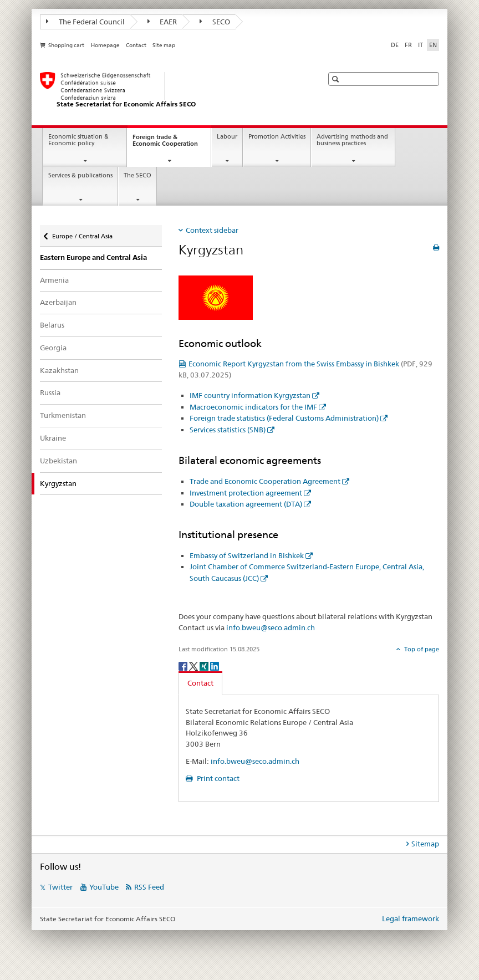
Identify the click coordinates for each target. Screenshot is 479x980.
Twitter (60, 887)
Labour (227, 137)
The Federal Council (85, 22)
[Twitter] (194, 665)
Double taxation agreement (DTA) (246, 504)
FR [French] (408, 45)
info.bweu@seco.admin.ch (271, 627)
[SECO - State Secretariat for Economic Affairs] (170, 90)
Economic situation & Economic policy (78, 140)
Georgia (53, 348)
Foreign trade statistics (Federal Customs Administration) (284, 418)
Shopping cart (66, 45)
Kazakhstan (59, 370)
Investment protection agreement (246, 493)
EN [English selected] (433, 45)
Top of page (421, 649)
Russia (50, 392)
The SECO (137, 175)
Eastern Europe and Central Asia (93, 257)
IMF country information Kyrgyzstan (250, 395)
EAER (162, 22)
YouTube (104, 887)
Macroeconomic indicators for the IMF (253, 407)
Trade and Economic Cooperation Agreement (265, 481)
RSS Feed (149, 887)
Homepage (105, 45)
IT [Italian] (421, 45)
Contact (136, 45)
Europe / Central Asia (82, 234)
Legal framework (411, 918)
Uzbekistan (58, 461)
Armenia (54, 280)
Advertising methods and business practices (352, 140)
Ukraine (53, 438)
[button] (337, 79)
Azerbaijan (58, 302)
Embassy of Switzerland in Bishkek (247, 555)
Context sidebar (212, 230)
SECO (215, 22)
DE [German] (395, 45)
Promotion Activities (277, 137)
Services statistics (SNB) (228, 430)
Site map (164, 45)
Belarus (52, 325)
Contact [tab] (200, 683)
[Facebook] (184, 665)
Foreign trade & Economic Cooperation (172, 144)
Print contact (217, 778)
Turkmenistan (63, 415)
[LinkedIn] (215, 665)
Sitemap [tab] (425, 844)
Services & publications (80, 175)
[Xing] (205, 665)
